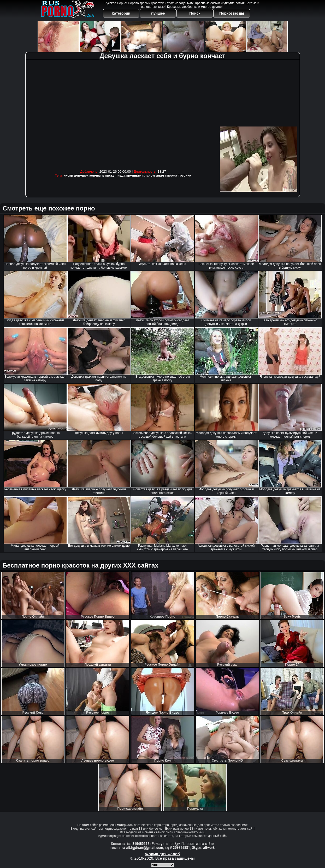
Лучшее (158, 13)
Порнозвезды (232, 13)
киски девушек (76, 175)
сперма (171, 175)
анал (160, 175)
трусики (185, 175)
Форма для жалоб (163, 854)
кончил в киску (102, 175)
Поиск (195, 13)
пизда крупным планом (135, 175)
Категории (121, 13)
